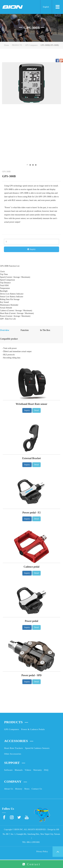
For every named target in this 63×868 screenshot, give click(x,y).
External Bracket (31, 458)
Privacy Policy (42, 852)
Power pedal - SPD (31, 675)
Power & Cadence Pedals (33, 729)
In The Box (45, 330)
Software (8, 770)
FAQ (46, 770)
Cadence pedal (31, 567)
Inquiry (33, 249)
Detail (36, 410)
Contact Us (37, 789)
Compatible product (9, 339)
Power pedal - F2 (31, 513)
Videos (28, 770)
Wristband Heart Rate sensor (31, 404)
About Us (9, 789)
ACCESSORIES (16, 741)
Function (25, 330)
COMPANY (13, 782)
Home (7, 45)
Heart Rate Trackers (14, 748)
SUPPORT (12, 763)
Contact (34, 864)
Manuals (19, 770)
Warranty (38, 770)
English (46, 7)
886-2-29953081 (33, 842)
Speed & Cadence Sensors (37, 748)
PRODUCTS (17, 45)
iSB (57, 830)
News (27, 789)
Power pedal (31, 621)
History (19, 789)
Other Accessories (13, 754)
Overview (5, 330)
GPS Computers (31, 45)
